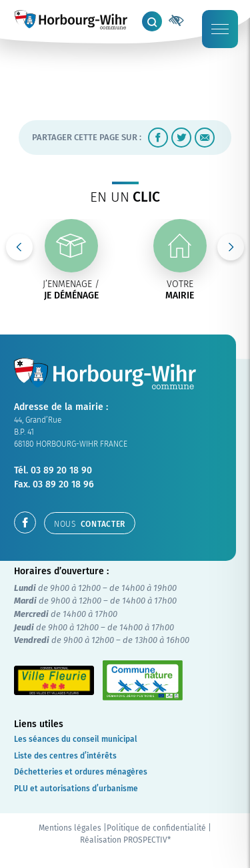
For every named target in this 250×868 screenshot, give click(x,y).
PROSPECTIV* (147, 840)
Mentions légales (70, 828)
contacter (90, 524)
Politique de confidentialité (156, 828)
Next (231, 247)
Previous (19, 247)
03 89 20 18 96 (63, 484)
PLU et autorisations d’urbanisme (76, 789)
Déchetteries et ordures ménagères (81, 772)
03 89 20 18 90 (61, 470)
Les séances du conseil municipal (76, 739)
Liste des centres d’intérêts (65, 756)
